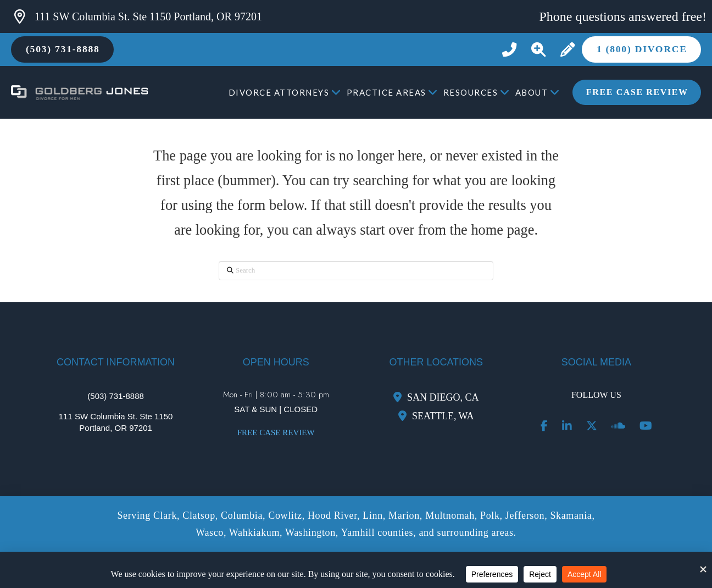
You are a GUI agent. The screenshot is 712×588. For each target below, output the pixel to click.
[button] (538, 50)
